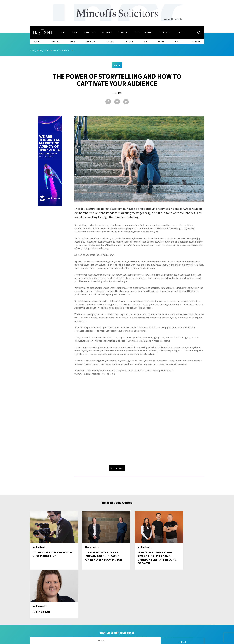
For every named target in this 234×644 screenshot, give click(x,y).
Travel (178, 41)
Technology (91, 41)
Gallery (149, 32)
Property (56, 41)
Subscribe (123, 32)
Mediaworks (55, 641)
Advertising (90, 32)
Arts (146, 41)
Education (129, 41)
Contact (181, 32)
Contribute (107, 32)
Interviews (196, 41)
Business (38, 41)
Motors (110, 41)
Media (72, 41)
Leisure (161, 41)
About (75, 32)
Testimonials (165, 32)
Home (63, 32)
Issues (137, 32)
